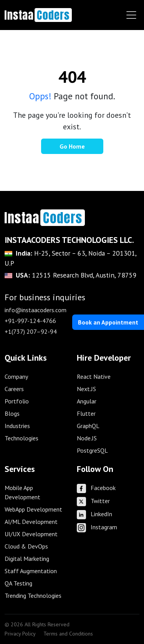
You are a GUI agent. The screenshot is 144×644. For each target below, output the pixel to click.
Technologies (22, 438)
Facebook (96, 488)
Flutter (86, 413)
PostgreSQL (92, 450)
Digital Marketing (27, 559)
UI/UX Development (31, 534)
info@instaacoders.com (36, 310)
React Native (94, 376)
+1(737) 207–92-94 (31, 331)
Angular (87, 401)
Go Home (72, 146)
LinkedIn (94, 514)
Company (16, 376)
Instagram (97, 527)
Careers (14, 389)
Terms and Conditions (68, 634)
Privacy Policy (20, 634)
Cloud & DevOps (26, 546)
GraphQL (88, 426)
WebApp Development (33, 509)
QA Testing (18, 583)
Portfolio (17, 401)
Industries (17, 426)
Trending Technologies (33, 595)
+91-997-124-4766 (30, 321)
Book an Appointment (108, 322)
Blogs (12, 413)
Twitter (93, 501)
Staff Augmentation (31, 571)
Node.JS (87, 438)
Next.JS (86, 389)
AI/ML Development (31, 522)
